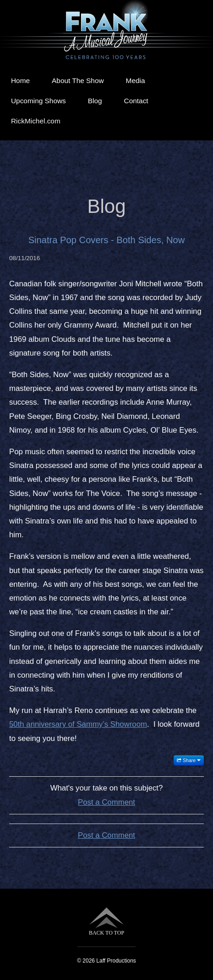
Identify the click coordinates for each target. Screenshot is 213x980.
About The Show (78, 81)
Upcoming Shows (38, 101)
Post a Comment (106, 802)
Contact (136, 101)
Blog (95, 101)
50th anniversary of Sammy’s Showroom (78, 724)
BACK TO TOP (106, 922)
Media (136, 81)
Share (189, 760)
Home (20, 81)
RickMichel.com (36, 121)
